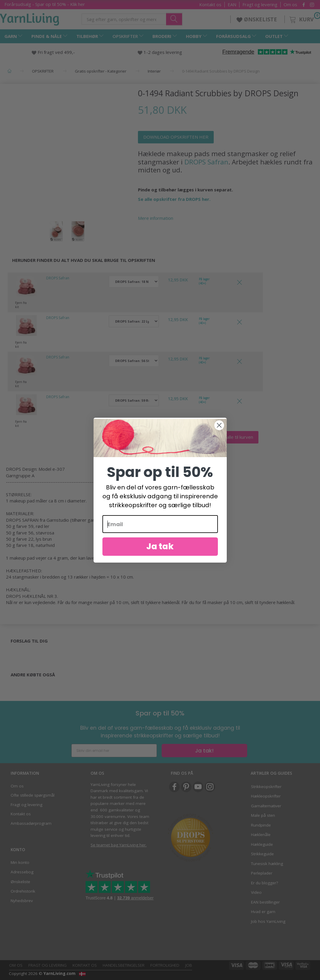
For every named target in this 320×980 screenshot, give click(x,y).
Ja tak (160, 556)
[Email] (160, 534)
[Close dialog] (219, 435)
